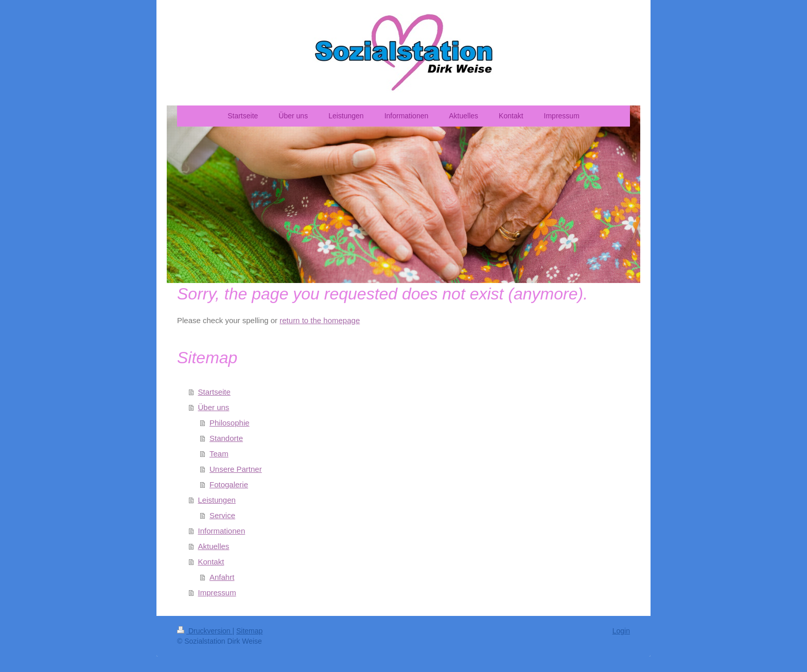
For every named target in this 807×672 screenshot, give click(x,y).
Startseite (214, 392)
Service (222, 515)
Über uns (214, 407)
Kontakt (211, 562)
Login (621, 631)
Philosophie (230, 423)
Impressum (217, 593)
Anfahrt (222, 577)
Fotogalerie (229, 484)
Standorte (226, 438)
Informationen (222, 531)
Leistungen (217, 500)
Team (219, 454)
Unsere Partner (236, 469)
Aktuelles (214, 546)
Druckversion (205, 631)
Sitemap (249, 631)
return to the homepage (320, 320)
